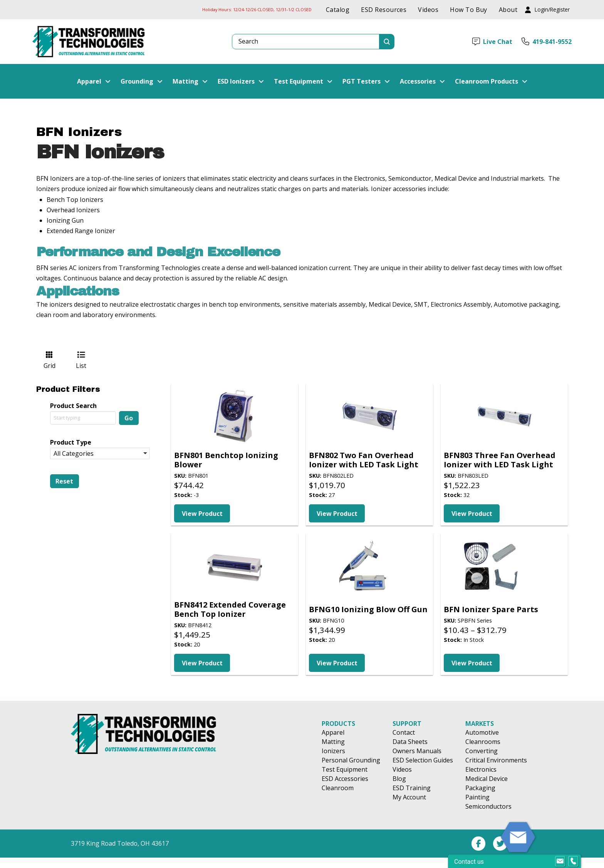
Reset (64, 481)
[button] (547, 10)
